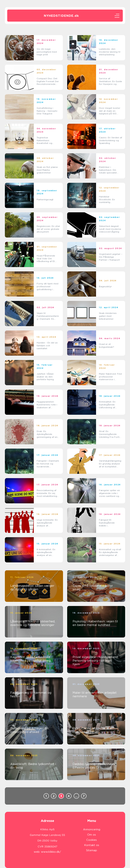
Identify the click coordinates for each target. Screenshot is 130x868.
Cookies (92, 840)
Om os (92, 835)
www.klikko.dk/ (51, 852)
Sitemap (92, 850)
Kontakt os (92, 845)
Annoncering (92, 829)
